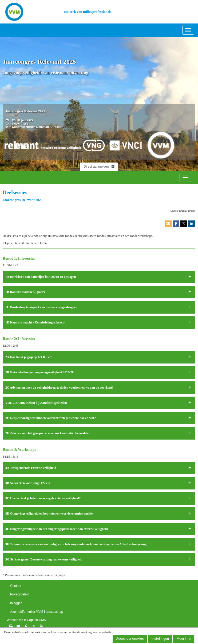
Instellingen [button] (160, 639)
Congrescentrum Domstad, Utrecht (36, 127)
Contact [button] (16, 586)
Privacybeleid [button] (20, 594)
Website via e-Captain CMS (26, 620)
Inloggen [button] (16, 603)
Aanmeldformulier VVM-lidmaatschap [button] (37, 612)
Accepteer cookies (130, 639)
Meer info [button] (184, 639)
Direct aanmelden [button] (99, 167)
